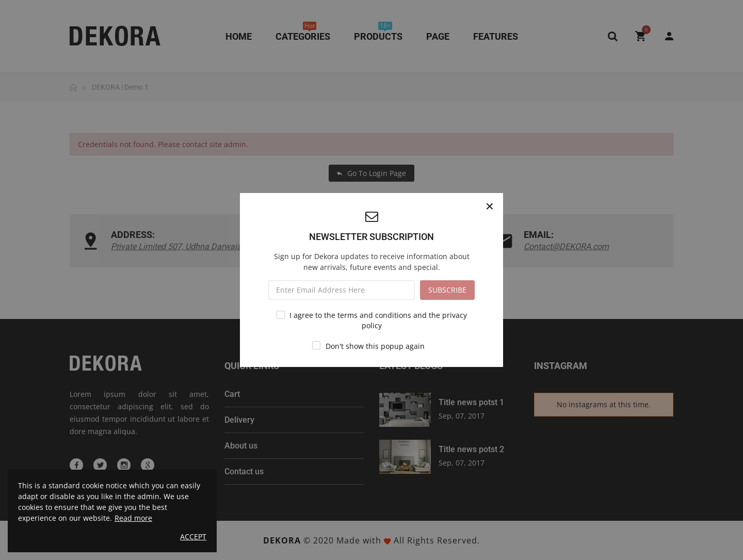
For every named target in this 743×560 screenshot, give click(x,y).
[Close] (490, 206)
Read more (133, 518)
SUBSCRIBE (447, 290)
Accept (193, 537)
